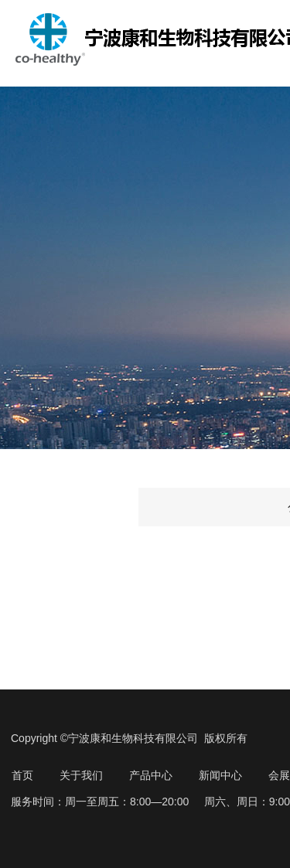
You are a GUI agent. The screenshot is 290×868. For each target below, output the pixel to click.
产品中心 (151, 775)
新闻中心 (220, 775)
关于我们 (81, 775)
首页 (22, 775)
